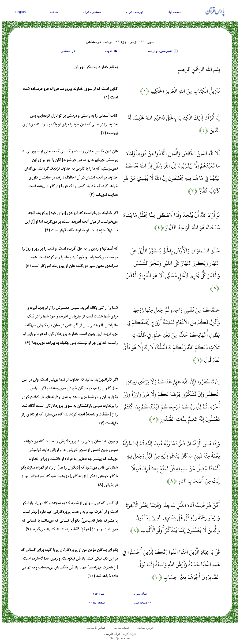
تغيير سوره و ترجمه (163, 51)
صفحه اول (174, 12)
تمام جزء (99, 594)
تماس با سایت (96, 628)
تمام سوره (140, 594)
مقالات (54, 12)
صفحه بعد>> (97, 602)
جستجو (69, 51)
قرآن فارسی (112, 634)
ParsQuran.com (120, 638)
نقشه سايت (121, 628)
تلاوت (112, 51)
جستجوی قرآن (92, 12)
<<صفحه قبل (143, 602)
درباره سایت (145, 628)
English (21, 12)
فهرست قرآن (135, 12)
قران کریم (129, 634)
